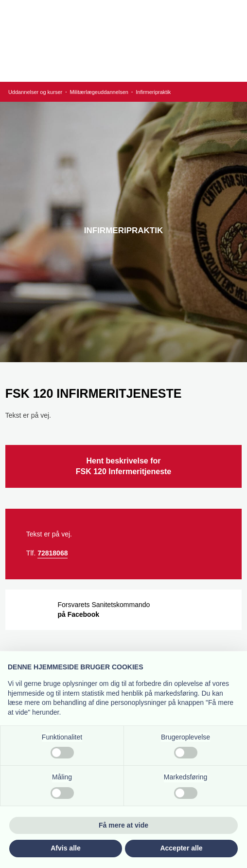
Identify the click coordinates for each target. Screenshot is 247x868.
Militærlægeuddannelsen (100, 92)
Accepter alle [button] (181, 848)
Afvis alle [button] (65, 848)
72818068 (53, 553)
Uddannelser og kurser (36, 92)
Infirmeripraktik (153, 92)
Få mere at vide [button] (123, 825)
